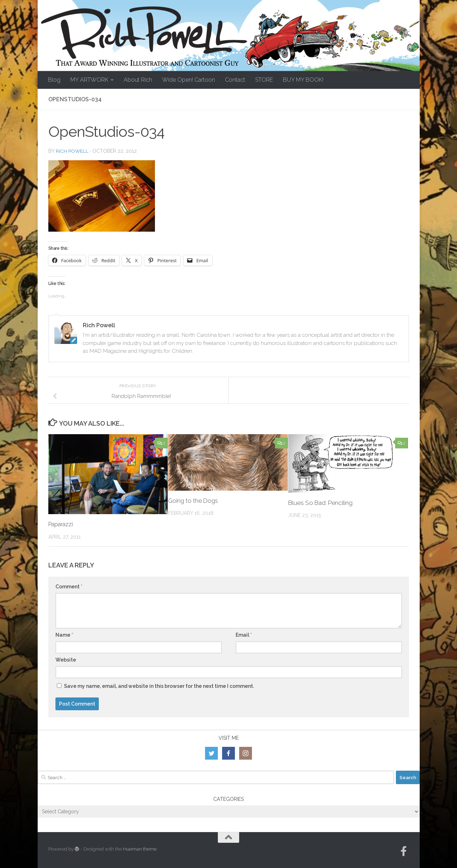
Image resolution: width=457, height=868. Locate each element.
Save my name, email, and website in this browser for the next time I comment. (159, 686)
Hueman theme (140, 849)
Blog (54, 80)
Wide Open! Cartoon (189, 80)
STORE (264, 80)
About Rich (138, 80)
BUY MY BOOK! (303, 80)
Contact (235, 80)
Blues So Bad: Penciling (320, 503)
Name (64, 635)
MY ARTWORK (89, 80)
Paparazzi (62, 524)
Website (66, 660)
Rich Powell (72, 151)
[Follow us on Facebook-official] (404, 851)
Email (244, 635)
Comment (69, 587)
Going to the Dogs (194, 501)
